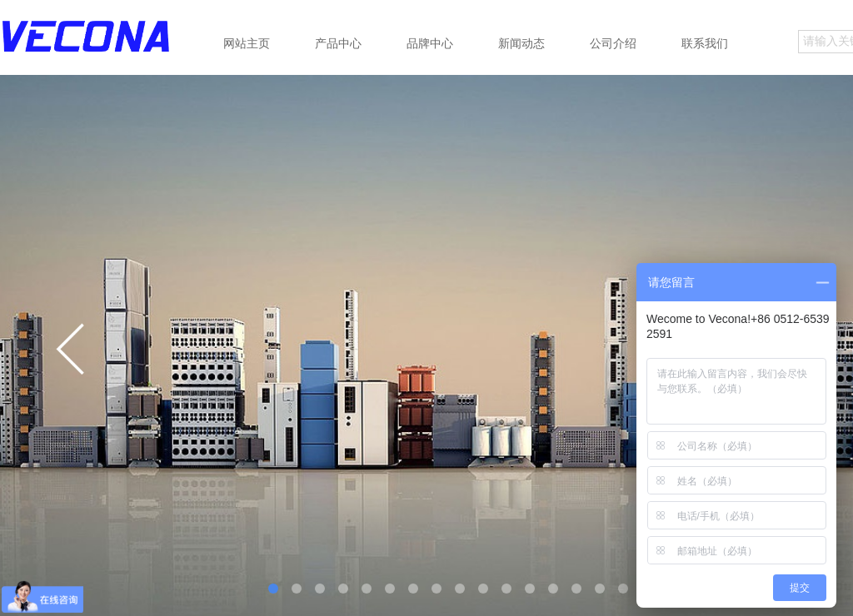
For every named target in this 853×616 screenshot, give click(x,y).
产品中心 (338, 43)
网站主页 (247, 43)
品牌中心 (430, 43)
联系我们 (705, 43)
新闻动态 (521, 43)
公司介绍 (613, 43)
